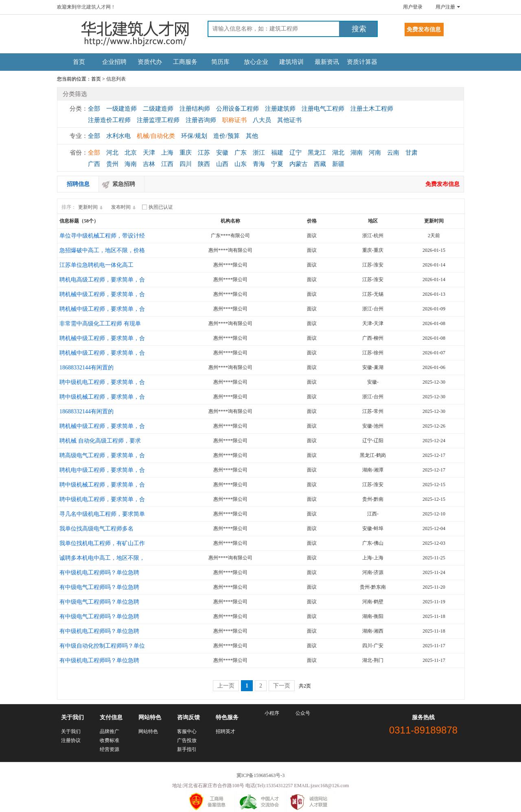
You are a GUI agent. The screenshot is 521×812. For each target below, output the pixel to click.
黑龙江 (317, 153)
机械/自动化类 (156, 136)
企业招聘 (114, 62)
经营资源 (109, 749)
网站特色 (148, 731)
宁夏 (277, 164)
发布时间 (125, 207)
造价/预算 (226, 136)
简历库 (220, 62)
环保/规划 (194, 136)
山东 (241, 164)
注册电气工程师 (323, 109)
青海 (259, 164)
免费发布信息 (442, 184)
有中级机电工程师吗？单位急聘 (99, 573)
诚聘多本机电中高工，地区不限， (102, 558)
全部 (94, 109)
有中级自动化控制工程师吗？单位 (102, 646)
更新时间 (92, 207)
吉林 (149, 164)
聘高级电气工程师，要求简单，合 (102, 455)
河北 (112, 153)
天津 (149, 153)
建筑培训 (291, 62)
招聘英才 (225, 731)
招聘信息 (78, 184)
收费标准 (109, 740)
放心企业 (256, 62)
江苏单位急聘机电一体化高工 (96, 265)
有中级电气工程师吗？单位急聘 (99, 587)
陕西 (204, 164)
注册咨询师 (201, 120)
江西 (167, 164)
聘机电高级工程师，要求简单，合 (102, 280)
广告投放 (187, 740)
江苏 (204, 153)
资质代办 (150, 62)
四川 (186, 164)
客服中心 (187, 731)
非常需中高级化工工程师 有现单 (100, 324)
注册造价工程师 (109, 120)
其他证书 (289, 120)
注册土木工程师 (372, 109)
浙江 (259, 153)
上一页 (226, 686)
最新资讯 (327, 62)
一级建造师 (121, 109)
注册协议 (71, 740)
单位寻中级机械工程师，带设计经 (102, 236)
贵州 (112, 164)
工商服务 (185, 62)
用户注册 (445, 7)
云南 (393, 153)
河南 (375, 153)
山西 (222, 164)
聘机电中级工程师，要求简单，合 (102, 470)
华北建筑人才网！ (96, 7)
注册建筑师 (280, 109)
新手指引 (187, 749)
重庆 (186, 153)
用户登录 (413, 7)
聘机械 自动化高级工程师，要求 (100, 441)
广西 (94, 164)
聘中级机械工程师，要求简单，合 (102, 397)
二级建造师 (158, 109)
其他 (252, 136)
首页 (79, 62)
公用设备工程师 (238, 109)
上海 (167, 153)
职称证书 (234, 120)
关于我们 (71, 731)
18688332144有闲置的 (86, 368)
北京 (131, 153)
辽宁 (296, 153)
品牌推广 (109, 731)
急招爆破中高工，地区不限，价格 (102, 250)
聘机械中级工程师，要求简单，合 (102, 294)
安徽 (222, 153)
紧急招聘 (124, 184)
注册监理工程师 (158, 120)
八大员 (262, 120)
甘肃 (412, 153)
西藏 (320, 164)
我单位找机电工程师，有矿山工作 (102, 543)
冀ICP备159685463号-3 (261, 775)
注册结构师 (195, 109)
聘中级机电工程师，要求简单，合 (102, 382)
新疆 (338, 164)
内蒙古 (299, 164)
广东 (241, 153)
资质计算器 (362, 62)
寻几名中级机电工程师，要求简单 (102, 514)
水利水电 (118, 136)
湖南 (357, 153)
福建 (277, 153)
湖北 (338, 153)
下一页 (282, 686)
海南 (131, 164)
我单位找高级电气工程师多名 (96, 529)
